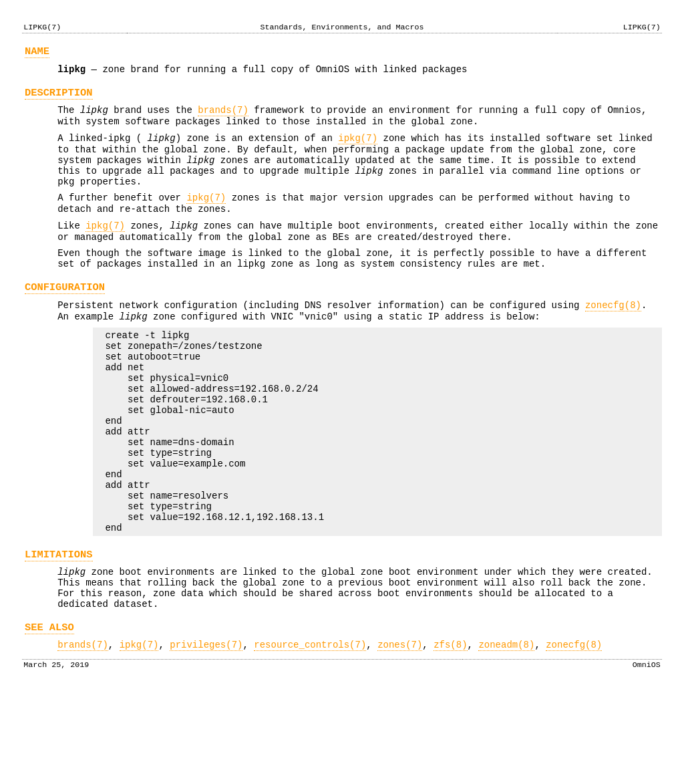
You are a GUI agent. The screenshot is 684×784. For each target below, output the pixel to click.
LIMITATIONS (59, 633)
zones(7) (400, 735)
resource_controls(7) (310, 735)
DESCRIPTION (59, 99)
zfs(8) (450, 735)
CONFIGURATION (65, 321)
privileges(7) (206, 735)
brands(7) (223, 118)
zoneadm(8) (506, 735)
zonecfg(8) (613, 341)
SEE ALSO (49, 715)
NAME (37, 53)
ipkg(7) (358, 150)
